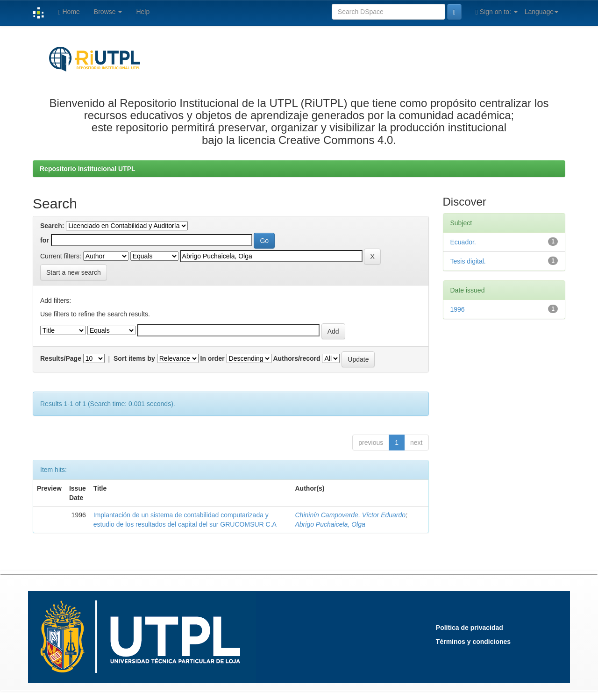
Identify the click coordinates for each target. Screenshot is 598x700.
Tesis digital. (468, 261)
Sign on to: (497, 12)
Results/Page (61, 358)
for (45, 240)
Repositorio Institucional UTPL (88, 169)
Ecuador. (463, 242)
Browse (108, 12)
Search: (52, 226)
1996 (458, 309)
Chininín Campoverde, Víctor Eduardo (351, 515)
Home (69, 12)
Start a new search (74, 272)
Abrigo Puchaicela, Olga (330, 524)
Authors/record (296, 358)
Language (541, 12)
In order (213, 358)
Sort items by (134, 358)
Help (143, 12)
